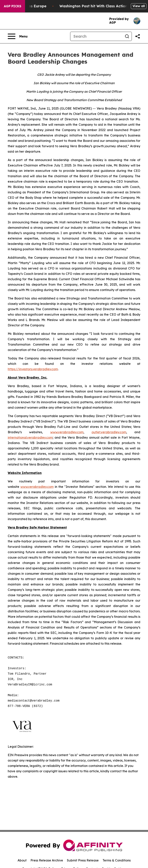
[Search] (96, 36)
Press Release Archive (47, 860)
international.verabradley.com (30, 437)
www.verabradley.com (67, 432)
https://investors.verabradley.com (33, 369)
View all (139, 6)
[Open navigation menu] (18, 36)
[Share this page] (138, 36)
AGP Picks (13, 6)
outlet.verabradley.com (109, 432)
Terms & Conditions (117, 860)
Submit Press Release (83, 860)
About (22, 860)
